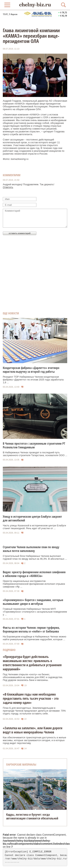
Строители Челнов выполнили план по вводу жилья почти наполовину (31, 549)
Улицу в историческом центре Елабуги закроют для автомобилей (32, 518)
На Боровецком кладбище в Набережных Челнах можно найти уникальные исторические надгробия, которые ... (35, 638)
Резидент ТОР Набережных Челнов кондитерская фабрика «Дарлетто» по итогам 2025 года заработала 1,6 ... (33, 380)
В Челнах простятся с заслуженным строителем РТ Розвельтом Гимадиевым (34, 445)
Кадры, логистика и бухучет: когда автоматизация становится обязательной (32, 816)
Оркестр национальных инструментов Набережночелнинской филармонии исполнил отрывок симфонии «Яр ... (34, 584)
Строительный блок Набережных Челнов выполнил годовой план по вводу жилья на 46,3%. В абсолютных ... (35, 557)
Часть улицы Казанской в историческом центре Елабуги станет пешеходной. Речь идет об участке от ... (34, 527)
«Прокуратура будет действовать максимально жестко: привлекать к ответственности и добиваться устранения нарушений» (32, 663)
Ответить (8, 187)
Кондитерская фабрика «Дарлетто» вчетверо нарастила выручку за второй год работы (31, 370)
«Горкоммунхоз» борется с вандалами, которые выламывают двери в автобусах (33, 602)
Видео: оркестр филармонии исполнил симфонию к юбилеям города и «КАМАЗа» (34, 574)
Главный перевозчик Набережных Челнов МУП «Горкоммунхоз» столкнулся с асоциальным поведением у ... (35, 612)
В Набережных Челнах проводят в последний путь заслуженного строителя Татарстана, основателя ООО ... (35, 454)
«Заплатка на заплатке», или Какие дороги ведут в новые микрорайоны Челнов (33, 730)
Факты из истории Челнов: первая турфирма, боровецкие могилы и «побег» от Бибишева (31, 629)
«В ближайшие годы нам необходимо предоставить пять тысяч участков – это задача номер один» (31, 698)
